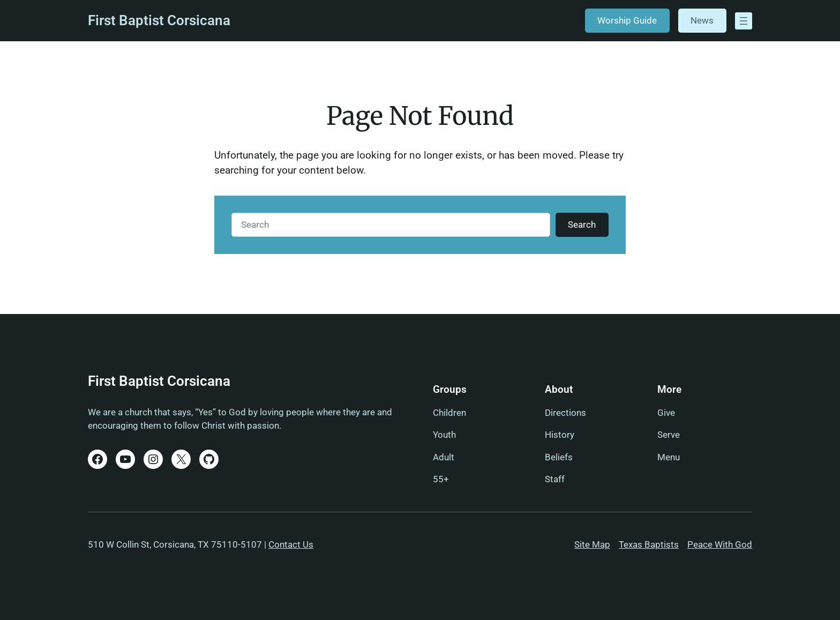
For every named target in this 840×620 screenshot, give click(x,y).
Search (582, 225)
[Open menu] (744, 21)
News (702, 20)
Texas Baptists (649, 544)
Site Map (592, 544)
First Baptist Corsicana (159, 20)
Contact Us (291, 544)
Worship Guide (627, 20)
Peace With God (720, 544)
